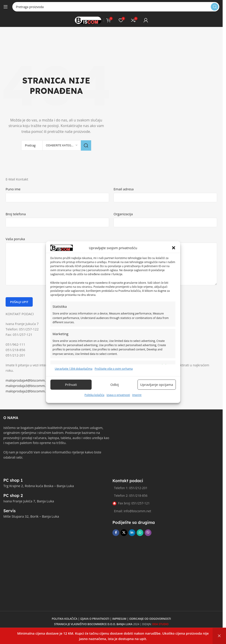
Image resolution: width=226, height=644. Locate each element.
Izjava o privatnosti (118, 400)
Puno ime (13, 189)
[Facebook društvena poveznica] (116, 533)
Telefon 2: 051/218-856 (131, 496)
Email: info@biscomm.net (133, 511)
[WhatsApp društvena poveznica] (140, 533)
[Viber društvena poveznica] (148, 533)
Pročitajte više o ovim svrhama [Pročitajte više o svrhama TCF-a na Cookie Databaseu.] (114, 374)
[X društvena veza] (124, 533)
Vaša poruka (15, 239)
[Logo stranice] (88, 20)
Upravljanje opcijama (157, 390)
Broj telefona (16, 214)
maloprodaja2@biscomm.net (28, 391)
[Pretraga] (116, 7)
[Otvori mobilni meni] (6, 7)
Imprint (137, 400)
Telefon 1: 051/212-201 (131, 488)
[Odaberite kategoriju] (62, 145)
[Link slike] (20, 470)
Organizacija (123, 214)
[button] (174, 253)
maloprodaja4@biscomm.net (28, 380)
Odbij (115, 390)
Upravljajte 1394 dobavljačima (74, 374)
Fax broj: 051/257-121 (131, 503)
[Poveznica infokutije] (18, 480)
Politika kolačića (94, 400)
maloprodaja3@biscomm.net (28, 386)
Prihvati (71, 390)
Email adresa (124, 189)
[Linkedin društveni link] (132, 533)
